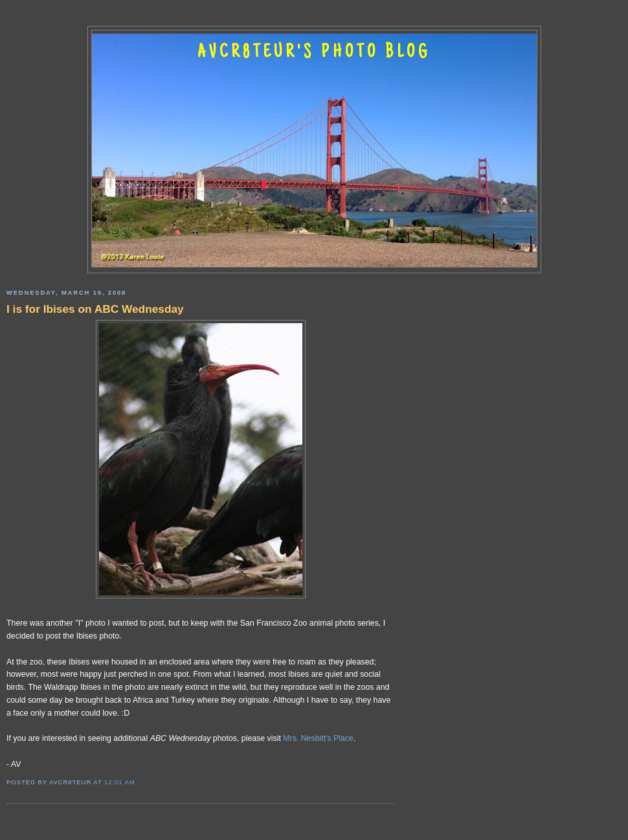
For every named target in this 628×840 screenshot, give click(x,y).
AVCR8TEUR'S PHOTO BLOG (314, 53)
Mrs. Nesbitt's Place (318, 738)
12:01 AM (120, 782)
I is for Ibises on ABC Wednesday (95, 309)
